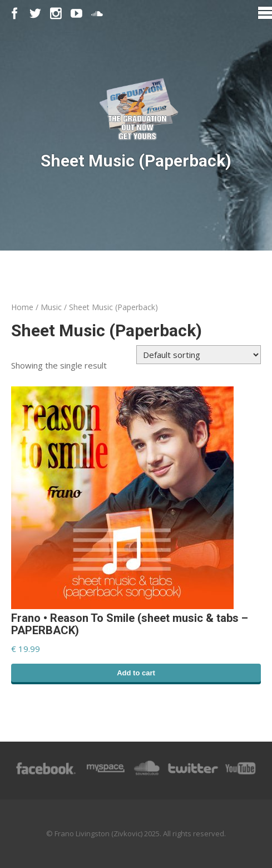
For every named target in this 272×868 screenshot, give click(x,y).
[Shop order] (199, 355)
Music (51, 307)
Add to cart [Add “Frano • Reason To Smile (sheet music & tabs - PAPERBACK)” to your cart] (136, 673)
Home (22, 307)
